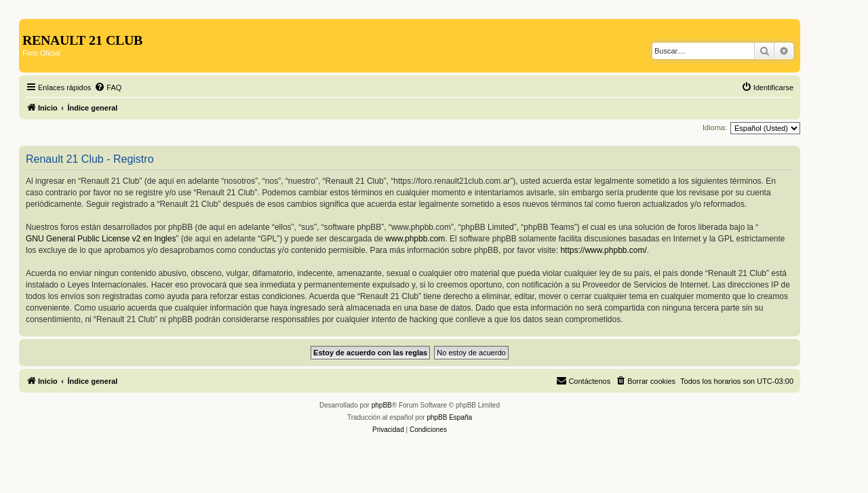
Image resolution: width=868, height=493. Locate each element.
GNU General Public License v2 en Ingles (101, 239)
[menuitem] (108, 87)
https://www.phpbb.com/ (603, 250)
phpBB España (449, 417)
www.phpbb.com (415, 239)
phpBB (382, 405)
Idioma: (715, 127)
